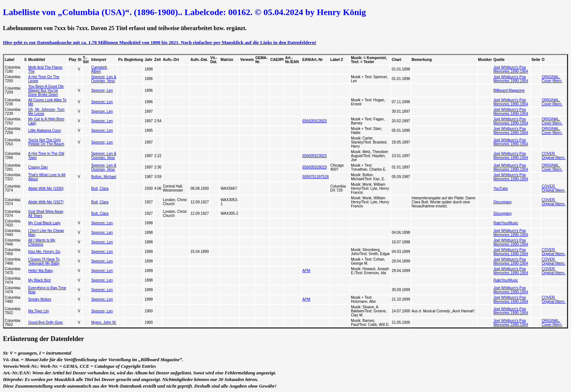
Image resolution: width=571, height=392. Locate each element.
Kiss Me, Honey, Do (44, 252)
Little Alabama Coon (45, 130)
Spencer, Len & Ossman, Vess (103, 79)
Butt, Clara (100, 188)
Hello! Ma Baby (41, 271)
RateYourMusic (505, 223)
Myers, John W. (104, 322)
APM (306, 271)
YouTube (500, 188)
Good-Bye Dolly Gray (46, 322)
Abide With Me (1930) (46, 188)
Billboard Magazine (509, 90)
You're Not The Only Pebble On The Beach (46, 142)
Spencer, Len (102, 90)
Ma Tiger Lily (39, 311)
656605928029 (315, 167)
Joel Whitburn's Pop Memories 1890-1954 (511, 69)
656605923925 (315, 121)
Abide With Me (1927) (46, 202)
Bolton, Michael (103, 177)
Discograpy (502, 202)
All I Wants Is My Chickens (42, 242)
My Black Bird (39, 280)
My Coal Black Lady (44, 223)
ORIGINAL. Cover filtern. (552, 79)
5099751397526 (316, 177)
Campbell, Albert (99, 69)
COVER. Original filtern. (553, 156)
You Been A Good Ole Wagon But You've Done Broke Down (46, 90)
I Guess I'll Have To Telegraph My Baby (44, 261)
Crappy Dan (38, 167)
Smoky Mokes (40, 299)
